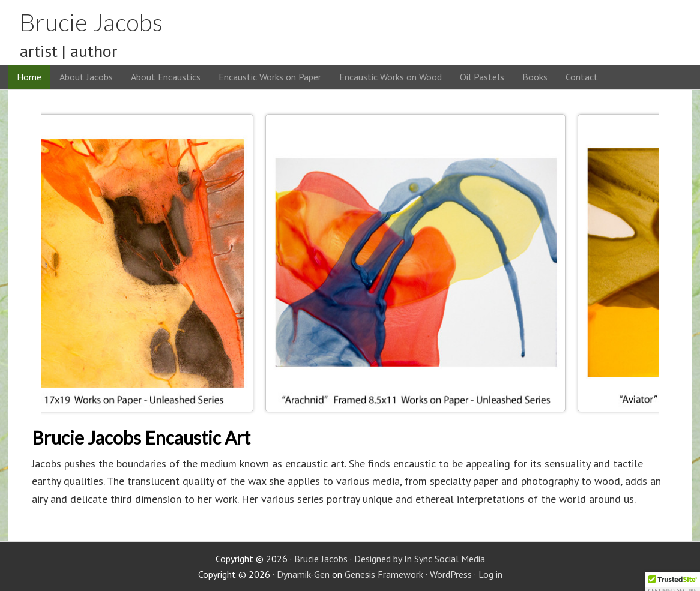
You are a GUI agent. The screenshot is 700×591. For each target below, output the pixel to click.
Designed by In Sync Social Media (420, 559)
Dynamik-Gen (303, 574)
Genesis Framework (384, 574)
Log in (490, 574)
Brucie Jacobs (91, 22)
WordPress (451, 574)
